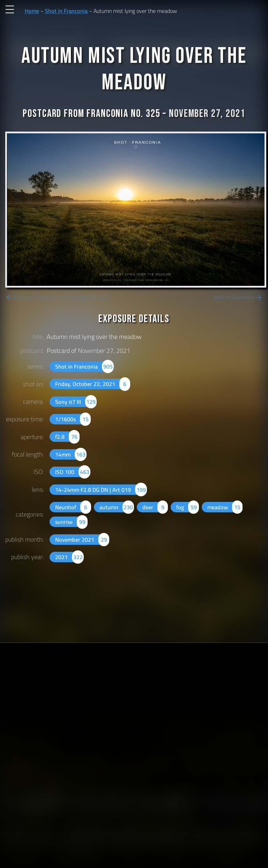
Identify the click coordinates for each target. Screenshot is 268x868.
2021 (69, 557)
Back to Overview (238, 297)
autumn (117, 507)
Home (32, 11)
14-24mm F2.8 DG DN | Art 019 (101, 490)
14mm (71, 454)
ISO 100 (73, 472)
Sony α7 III (76, 402)
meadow (225, 507)
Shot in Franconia (66, 11)
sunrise (71, 522)
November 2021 (82, 540)
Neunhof (73, 507)
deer (155, 507)
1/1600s (73, 419)
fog (187, 507)
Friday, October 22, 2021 (92, 384)
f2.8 (67, 437)
